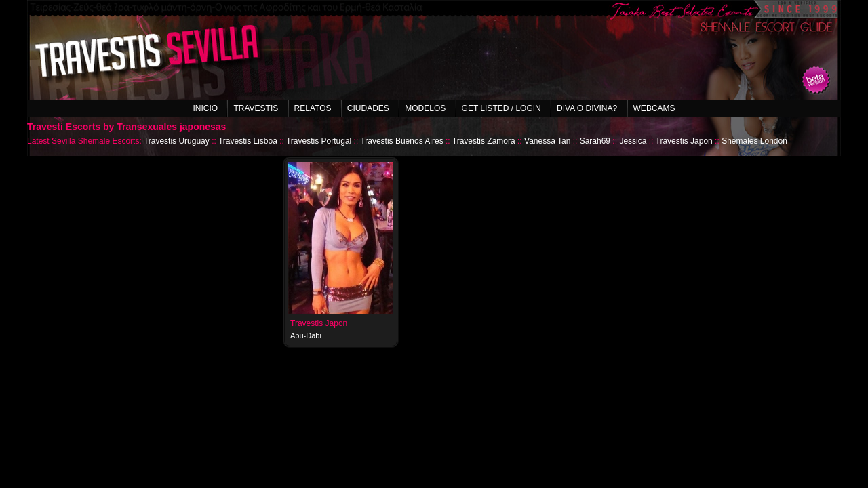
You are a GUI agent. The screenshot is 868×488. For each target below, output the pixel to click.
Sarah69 (595, 141)
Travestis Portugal (319, 141)
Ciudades (368, 108)
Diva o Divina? (587, 108)
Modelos (425, 108)
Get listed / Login (501, 108)
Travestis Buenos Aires (401, 141)
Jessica (633, 141)
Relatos (313, 108)
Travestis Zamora (484, 141)
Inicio (205, 108)
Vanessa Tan (547, 141)
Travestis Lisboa (248, 141)
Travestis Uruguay (177, 141)
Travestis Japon (684, 141)
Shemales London (754, 141)
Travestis (256, 108)
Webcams (654, 108)
